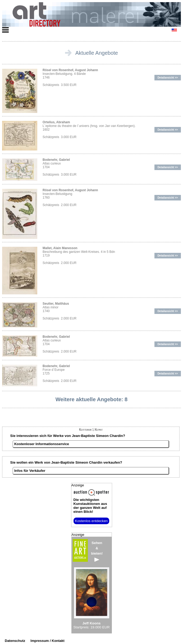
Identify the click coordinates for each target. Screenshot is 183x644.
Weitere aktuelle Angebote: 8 (91, 399)
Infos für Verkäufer (30, 471)
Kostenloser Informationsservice (42, 444)
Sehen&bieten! (97, 551)
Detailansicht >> (168, 78)
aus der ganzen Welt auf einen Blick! (90, 506)
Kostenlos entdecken (91, 521)
